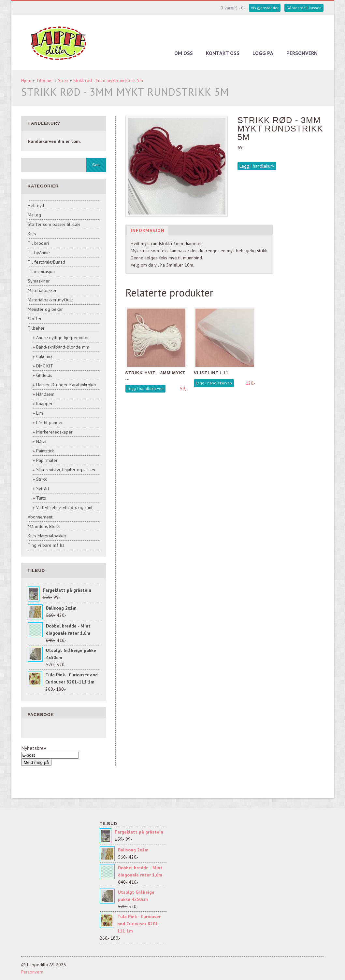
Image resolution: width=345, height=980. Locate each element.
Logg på (263, 53)
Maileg (34, 215)
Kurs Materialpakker (47, 536)
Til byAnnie (39, 253)
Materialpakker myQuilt (50, 300)
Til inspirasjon (41, 271)
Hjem (26, 80)
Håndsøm (45, 394)
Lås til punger (50, 422)
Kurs (32, 234)
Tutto (41, 498)
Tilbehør (45, 80)
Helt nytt (36, 205)
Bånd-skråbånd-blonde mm (63, 347)
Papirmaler (47, 460)
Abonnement (40, 517)
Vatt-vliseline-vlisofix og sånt (64, 507)
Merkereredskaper (54, 432)
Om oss (184, 53)
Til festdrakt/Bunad (46, 262)
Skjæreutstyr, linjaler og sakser (66, 470)
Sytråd (43, 489)
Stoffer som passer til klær (54, 224)
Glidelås (44, 375)
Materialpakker (42, 290)
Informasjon (148, 230)
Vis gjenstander (265, 8)
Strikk (63, 80)
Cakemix (44, 356)
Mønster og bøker (45, 309)
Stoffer (35, 319)
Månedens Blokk (44, 526)
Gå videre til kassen (304, 8)
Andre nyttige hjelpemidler (63, 338)
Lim (40, 413)
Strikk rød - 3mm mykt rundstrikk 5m (108, 80)
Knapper (44, 404)
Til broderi (38, 243)
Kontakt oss (223, 53)
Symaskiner (39, 281)
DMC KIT (45, 366)
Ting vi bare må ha (46, 545)
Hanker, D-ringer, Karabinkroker (66, 385)
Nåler (42, 441)
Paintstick (45, 451)
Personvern (302, 53)
